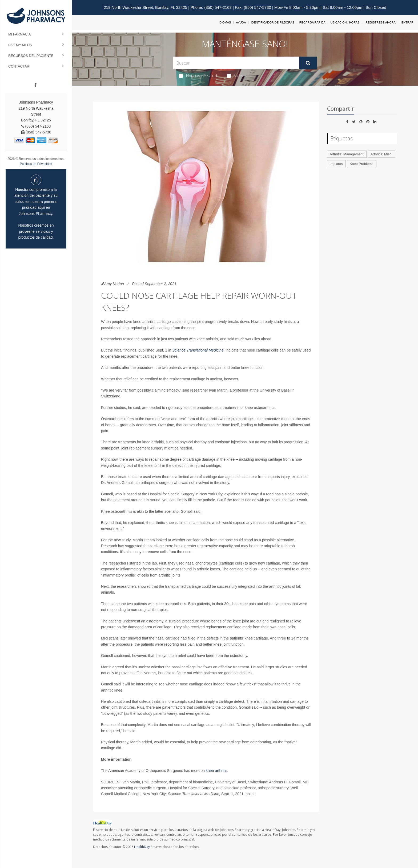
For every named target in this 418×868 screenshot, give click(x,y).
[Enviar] (308, 63)
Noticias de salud (198, 76)
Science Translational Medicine (198, 350)
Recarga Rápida (312, 22)
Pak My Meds (20, 45)
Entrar (407, 22)
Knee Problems (362, 164)
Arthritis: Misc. (381, 154)
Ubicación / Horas (345, 22)
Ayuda (241, 22)
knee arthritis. (217, 771)
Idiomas (225, 22)
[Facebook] (35, 85)
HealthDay (142, 847)
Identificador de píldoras (273, 22)
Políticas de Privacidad (36, 164)
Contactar (19, 66)
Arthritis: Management (347, 154)
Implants (336, 164)
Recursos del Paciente (31, 56)
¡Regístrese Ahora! (381, 22)
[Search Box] (236, 63)
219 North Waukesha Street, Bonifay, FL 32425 (145, 7)
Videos (237, 76)
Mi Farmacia (20, 34)
